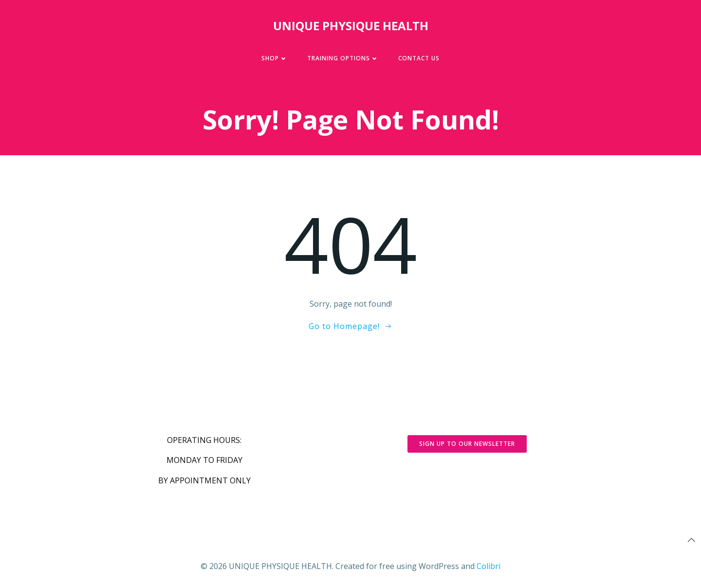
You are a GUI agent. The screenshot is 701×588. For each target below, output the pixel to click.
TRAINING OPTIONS (343, 58)
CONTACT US (419, 58)
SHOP (275, 58)
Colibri (489, 566)
